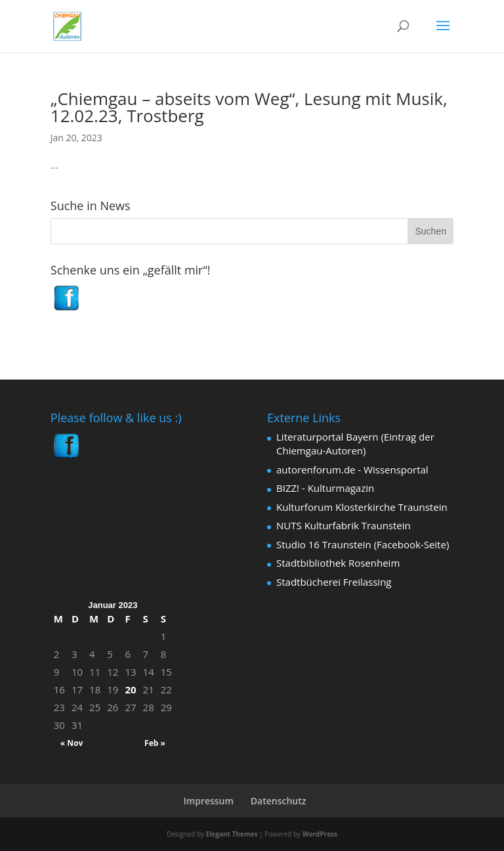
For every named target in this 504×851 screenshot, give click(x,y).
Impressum (209, 801)
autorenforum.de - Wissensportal (352, 469)
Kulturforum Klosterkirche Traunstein (362, 507)
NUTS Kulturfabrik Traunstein (344, 525)
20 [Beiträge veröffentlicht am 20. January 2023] (130, 689)
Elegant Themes (232, 834)
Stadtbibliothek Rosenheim (338, 563)
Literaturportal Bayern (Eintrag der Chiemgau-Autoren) (355, 444)
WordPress (320, 834)
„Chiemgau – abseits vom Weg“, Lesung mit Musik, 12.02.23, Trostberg (249, 107)
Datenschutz (279, 801)
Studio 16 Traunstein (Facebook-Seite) (363, 544)
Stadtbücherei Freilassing (334, 582)
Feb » (155, 743)
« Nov (72, 743)
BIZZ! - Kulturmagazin (325, 488)
